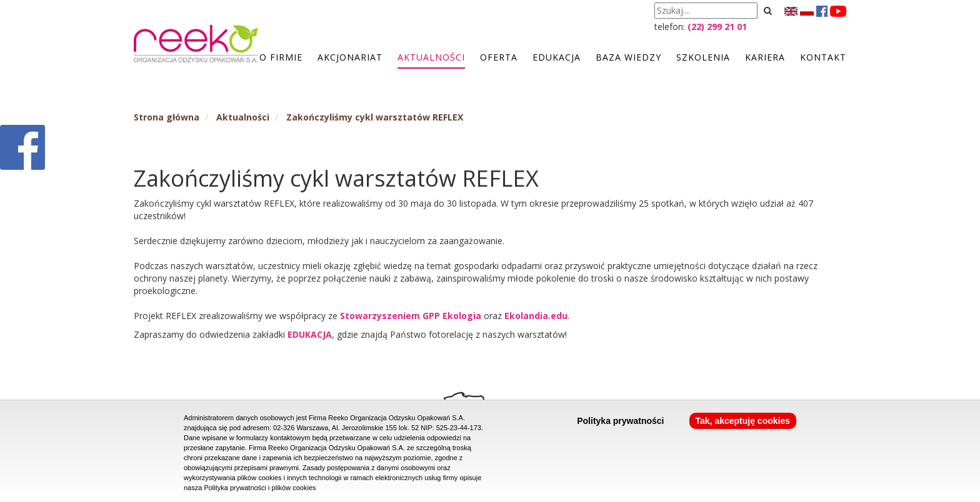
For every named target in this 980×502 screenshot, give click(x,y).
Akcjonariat (350, 57)
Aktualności (431, 57)
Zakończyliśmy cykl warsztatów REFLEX (375, 117)
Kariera (765, 57)
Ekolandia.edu (536, 316)
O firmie (281, 57)
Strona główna (167, 117)
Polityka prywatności (620, 421)
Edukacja (557, 57)
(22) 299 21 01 (717, 27)
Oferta (499, 57)
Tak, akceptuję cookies (743, 421)
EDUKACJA (310, 334)
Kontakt (823, 57)
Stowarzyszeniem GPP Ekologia (412, 316)
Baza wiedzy (628, 57)
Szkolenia (703, 57)
